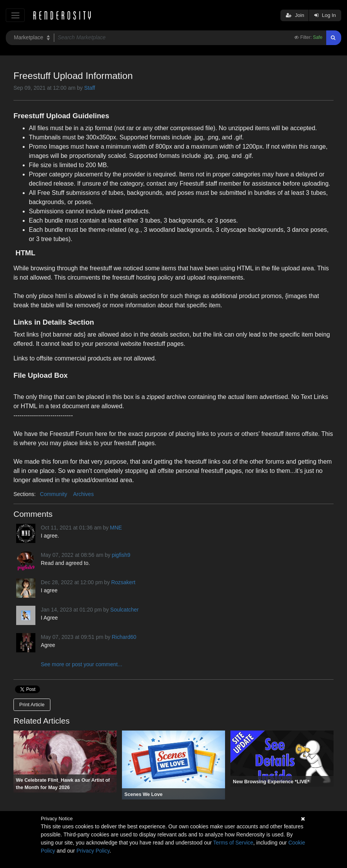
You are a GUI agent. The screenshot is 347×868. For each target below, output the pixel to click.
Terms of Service (233, 843)
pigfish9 (121, 555)
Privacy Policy (93, 851)
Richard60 (124, 637)
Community (54, 494)
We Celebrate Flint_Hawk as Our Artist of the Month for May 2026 (63, 784)
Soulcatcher (125, 610)
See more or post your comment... (82, 664)
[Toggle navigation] (15, 15)
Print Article (32, 705)
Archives (83, 494)
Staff (90, 88)
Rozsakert (123, 582)
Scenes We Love (143, 794)
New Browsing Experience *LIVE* (271, 782)
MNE (116, 528)
